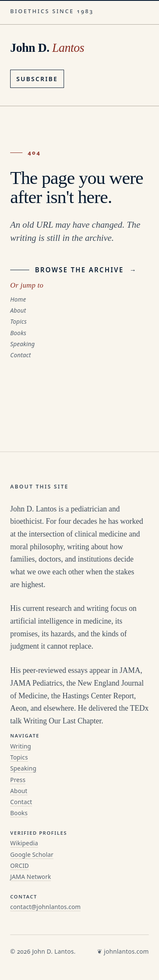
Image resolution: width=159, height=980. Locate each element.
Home (18, 299)
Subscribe (37, 79)
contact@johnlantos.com (45, 907)
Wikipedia (24, 843)
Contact (21, 355)
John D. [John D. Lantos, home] (47, 48)
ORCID (20, 866)
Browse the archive (74, 270)
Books (18, 333)
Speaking (22, 344)
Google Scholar (32, 854)
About (18, 310)
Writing (21, 746)
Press (18, 780)
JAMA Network (31, 877)
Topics (18, 321)
